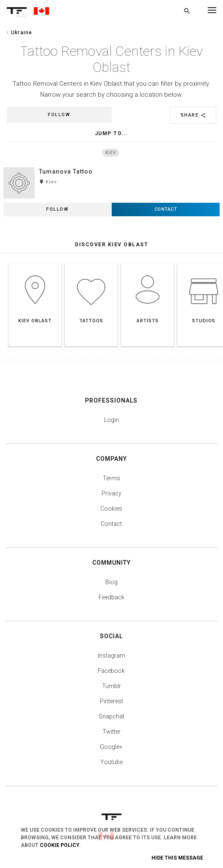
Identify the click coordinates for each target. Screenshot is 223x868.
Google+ (111, 749)
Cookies (111, 511)
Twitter (111, 734)
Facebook (111, 673)
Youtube (111, 765)
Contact (111, 526)
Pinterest (111, 704)
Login (111, 422)
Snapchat (111, 719)
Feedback (111, 600)
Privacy (111, 496)
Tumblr (111, 688)
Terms (111, 481)
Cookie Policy (59, 845)
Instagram (111, 658)
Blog (111, 585)
